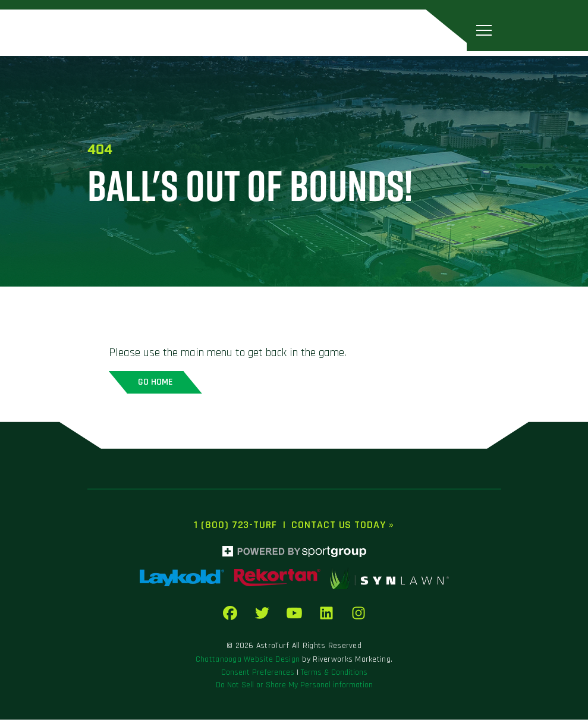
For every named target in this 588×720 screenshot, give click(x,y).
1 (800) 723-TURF (235, 525)
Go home (155, 382)
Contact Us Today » (342, 525)
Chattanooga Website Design (248, 659)
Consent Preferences (258, 672)
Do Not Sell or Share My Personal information (294, 685)
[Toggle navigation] (484, 30)
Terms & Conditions (334, 672)
